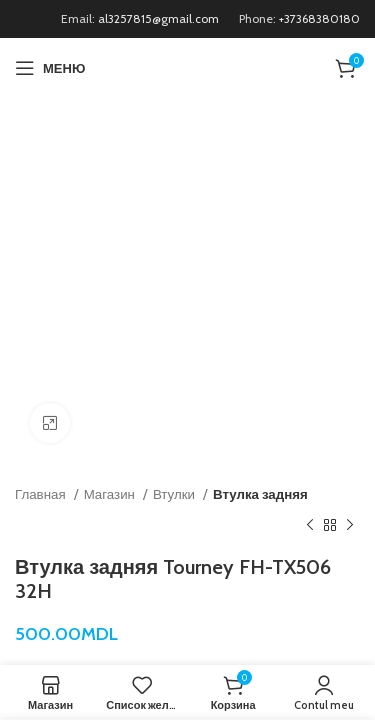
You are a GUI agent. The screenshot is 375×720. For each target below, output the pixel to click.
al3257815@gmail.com (158, 18)
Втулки (175, 494)
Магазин (111, 494)
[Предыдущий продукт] (310, 525)
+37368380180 (319, 18)
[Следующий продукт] (350, 525)
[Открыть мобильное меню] (50, 68)
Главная (42, 494)
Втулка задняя (260, 494)
